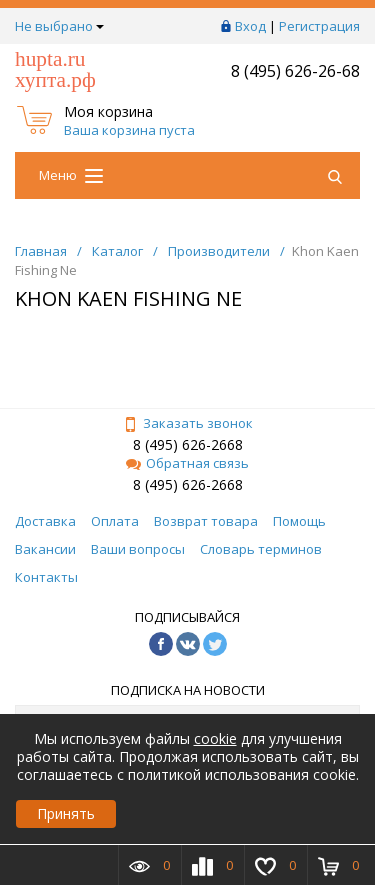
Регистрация (319, 26)
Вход (250, 26)
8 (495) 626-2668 (188, 444)
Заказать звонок (188, 423)
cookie (215, 738)
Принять (66, 813)
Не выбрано (59, 26)
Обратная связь (187, 463)
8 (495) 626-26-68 (295, 71)
